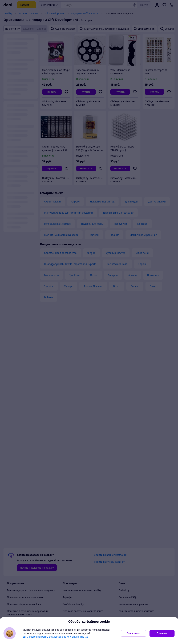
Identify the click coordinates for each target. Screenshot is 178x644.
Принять (162, 633)
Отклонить (133, 633)
